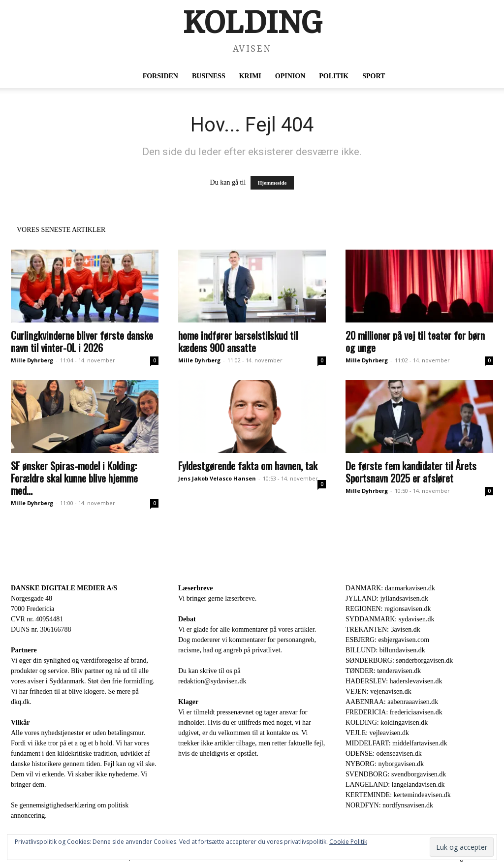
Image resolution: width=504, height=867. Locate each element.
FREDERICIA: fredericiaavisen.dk (394, 712)
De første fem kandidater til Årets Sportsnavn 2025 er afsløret (411, 472)
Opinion (290, 76)
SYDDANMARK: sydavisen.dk (390, 619)
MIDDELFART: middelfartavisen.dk (396, 743)
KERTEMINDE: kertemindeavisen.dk (398, 795)
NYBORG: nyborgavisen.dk (385, 764)
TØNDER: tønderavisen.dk (383, 671)
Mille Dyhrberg (32, 360)
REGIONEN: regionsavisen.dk (388, 609)
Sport (374, 76)
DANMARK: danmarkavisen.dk (390, 588)
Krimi (250, 76)
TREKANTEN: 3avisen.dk (383, 629)
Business (209, 76)
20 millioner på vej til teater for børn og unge (415, 341)
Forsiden (160, 76)
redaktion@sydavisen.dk (212, 681)
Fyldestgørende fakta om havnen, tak (248, 466)
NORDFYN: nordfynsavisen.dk (389, 805)
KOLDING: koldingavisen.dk (387, 722)
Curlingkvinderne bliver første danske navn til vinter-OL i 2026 (82, 341)
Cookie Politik (348, 842)
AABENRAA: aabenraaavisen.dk (392, 702)
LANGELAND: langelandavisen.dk (395, 785)
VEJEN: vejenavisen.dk (378, 691)
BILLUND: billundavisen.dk (385, 650)
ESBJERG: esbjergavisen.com (387, 640)
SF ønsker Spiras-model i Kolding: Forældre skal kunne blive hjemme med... (74, 478)
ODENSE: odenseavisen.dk (384, 754)
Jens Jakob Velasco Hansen (217, 478)
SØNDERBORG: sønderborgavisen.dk (399, 660)
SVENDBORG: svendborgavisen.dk (396, 774)
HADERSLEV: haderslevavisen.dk (394, 681)
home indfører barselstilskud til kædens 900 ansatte (238, 341)
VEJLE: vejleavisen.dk (377, 733)
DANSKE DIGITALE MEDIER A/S (64, 588)
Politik (334, 76)
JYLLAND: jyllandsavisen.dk (387, 598)
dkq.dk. (21, 702)
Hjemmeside (272, 183)
